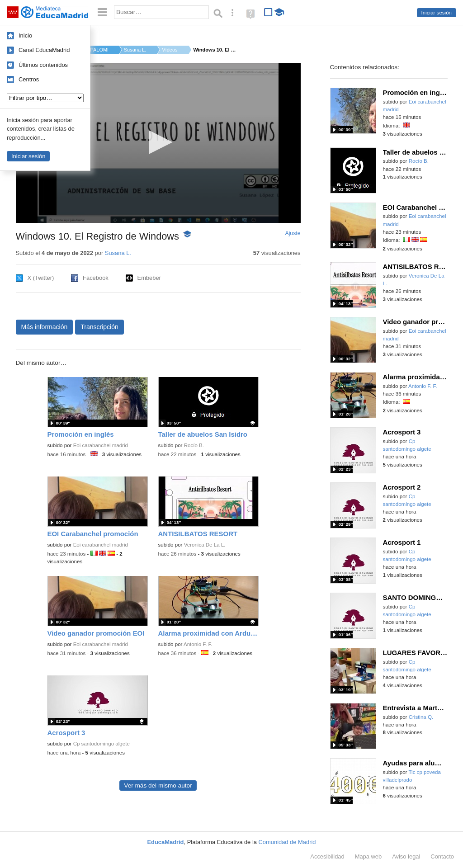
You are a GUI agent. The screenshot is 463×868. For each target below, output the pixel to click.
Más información (45, 327)
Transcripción (99, 327)
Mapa (369, 856)
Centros (29, 79)
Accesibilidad (327, 856)
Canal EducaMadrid (44, 50)
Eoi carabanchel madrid (101, 445)
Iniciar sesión (437, 13)
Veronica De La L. (205, 545)
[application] (158, 143)
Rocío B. (194, 445)
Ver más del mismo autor (158, 785)
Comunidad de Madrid (287, 842)
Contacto (442, 856)
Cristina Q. (421, 717)
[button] (158, 142)
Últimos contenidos (43, 65)
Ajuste (293, 233)
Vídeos (170, 50)
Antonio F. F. (198, 644)
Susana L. (135, 50)
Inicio (25, 35)
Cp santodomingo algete (102, 744)
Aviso (406, 856)
